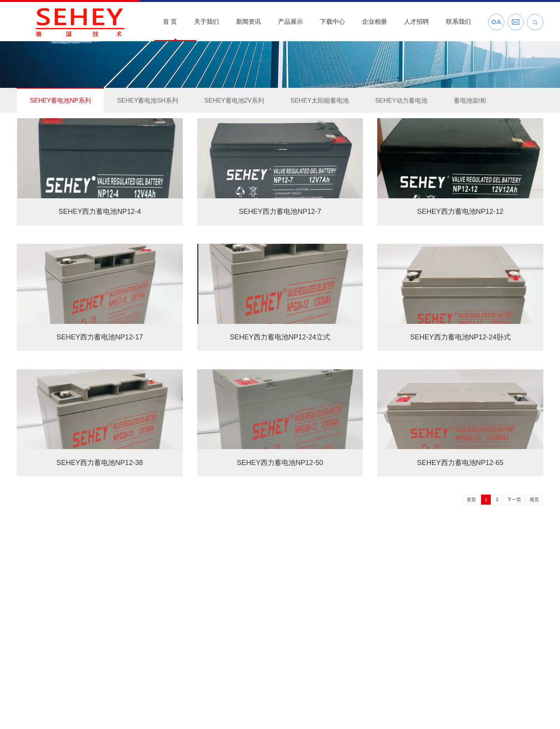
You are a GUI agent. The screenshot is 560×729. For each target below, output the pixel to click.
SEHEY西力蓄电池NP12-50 (280, 463)
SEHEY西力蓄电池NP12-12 (460, 212)
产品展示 (290, 22)
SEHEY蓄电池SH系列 (147, 101)
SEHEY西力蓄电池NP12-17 (100, 337)
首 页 (170, 22)
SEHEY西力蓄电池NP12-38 (100, 463)
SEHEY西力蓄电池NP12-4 (100, 212)
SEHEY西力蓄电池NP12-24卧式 (460, 337)
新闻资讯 (248, 22)
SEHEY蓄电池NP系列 (60, 101)
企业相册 (374, 22)
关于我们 (206, 22)
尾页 (534, 500)
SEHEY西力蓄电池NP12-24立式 (280, 337)
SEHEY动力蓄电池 (401, 101)
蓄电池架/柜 (470, 101)
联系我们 (458, 22)
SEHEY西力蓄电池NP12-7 (280, 212)
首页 (471, 500)
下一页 (514, 500)
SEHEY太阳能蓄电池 (320, 101)
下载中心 (332, 22)
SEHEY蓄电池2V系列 (234, 101)
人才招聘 (416, 22)
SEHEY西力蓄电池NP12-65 (460, 463)
